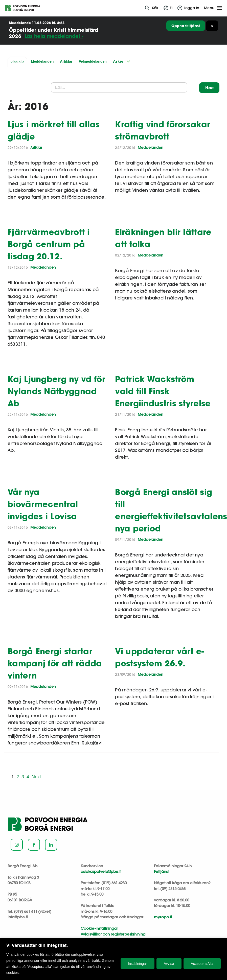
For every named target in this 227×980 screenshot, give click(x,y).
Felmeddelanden (93, 61)
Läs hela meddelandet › (54, 36)
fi (171, 8)
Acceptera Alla (202, 964)
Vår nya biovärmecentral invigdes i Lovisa (43, 504)
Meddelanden (42, 61)
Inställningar (138, 964)
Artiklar (66, 61)
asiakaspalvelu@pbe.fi (101, 871)
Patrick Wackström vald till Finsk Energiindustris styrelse (163, 391)
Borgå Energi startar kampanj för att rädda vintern (55, 663)
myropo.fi (163, 917)
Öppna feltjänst (186, 26)
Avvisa (169, 964)
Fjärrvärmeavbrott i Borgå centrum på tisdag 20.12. (49, 244)
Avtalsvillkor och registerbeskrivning (113, 934)
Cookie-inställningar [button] (99, 928)
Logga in (191, 8)
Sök (155, 8)
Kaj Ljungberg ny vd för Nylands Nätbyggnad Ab (56, 391)
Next (36, 777)
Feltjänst (161, 871)
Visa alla (17, 62)
